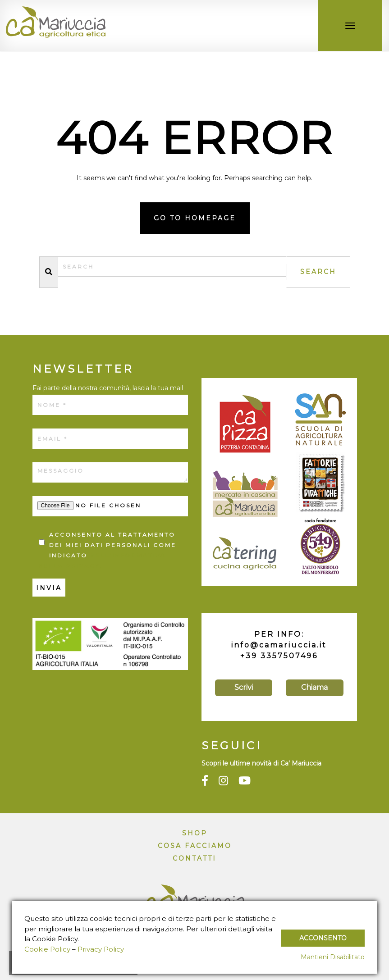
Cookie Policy (47, 949)
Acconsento (323, 938)
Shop (195, 833)
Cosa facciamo (195, 846)
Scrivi (244, 687)
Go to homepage (195, 218)
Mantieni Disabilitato (333, 957)
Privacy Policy (101, 949)
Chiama (314, 687)
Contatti (194, 858)
